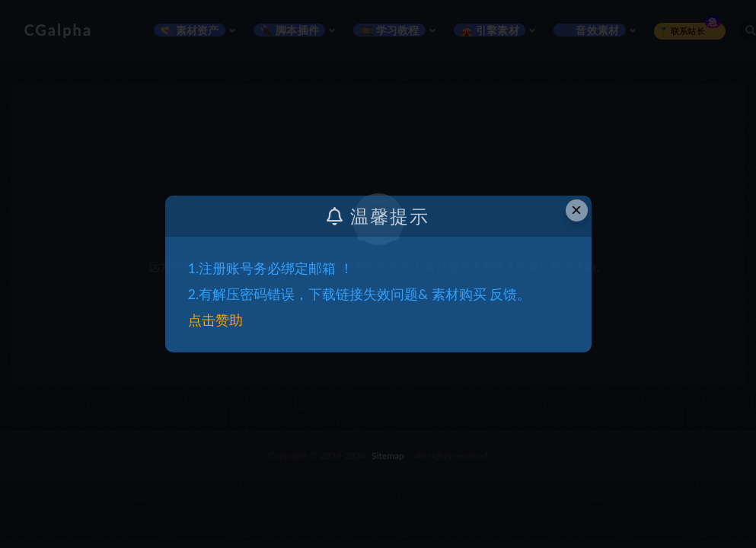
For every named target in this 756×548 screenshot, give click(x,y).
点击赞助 (215, 320)
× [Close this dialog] (576, 210)
